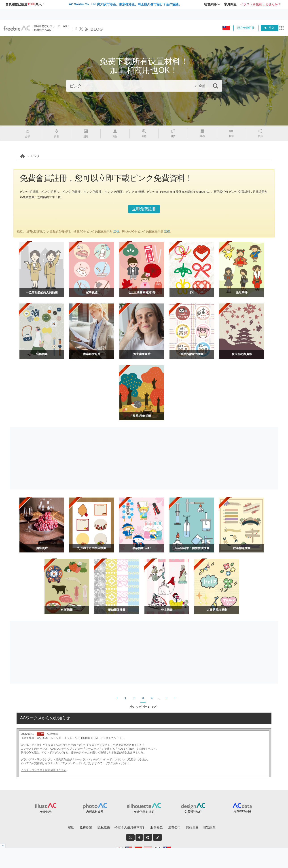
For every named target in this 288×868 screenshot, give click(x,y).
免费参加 (86, 827)
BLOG (97, 29)
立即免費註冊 (144, 209)
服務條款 (157, 827)
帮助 (71, 827)
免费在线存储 (242, 811)
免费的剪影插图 (144, 812)
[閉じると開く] (3, 846)
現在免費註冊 (246, 28)
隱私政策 (104, 827)
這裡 (116, 231)
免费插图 (46, 812)
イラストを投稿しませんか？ (260, 4)
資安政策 (209, 827)
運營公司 (174, 827)
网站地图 (192, 827)
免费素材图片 (95, 811)
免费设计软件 (193, 812)
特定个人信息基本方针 (130, 827)
